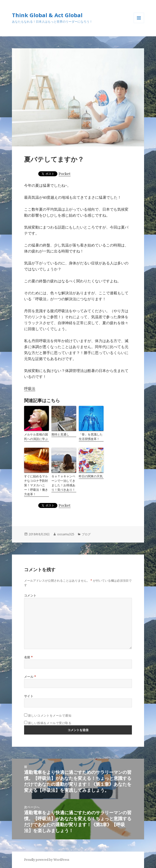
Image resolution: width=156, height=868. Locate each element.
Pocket (65, 174)
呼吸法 (30, 388)
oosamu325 (66, 534)
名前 (29, 657)
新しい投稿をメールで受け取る (50, 723)
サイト (29, 696)
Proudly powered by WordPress (47, 860)
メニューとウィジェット (139, 23)
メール (30, 677)
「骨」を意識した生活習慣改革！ (91, 437)
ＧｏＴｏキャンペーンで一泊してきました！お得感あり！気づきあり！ (63, 483)
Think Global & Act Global (47, 15)
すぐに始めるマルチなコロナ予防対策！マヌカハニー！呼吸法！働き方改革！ (36, 485)
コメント (30, 595)
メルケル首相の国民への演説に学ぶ (36, 437)
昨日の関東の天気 (91, 476)
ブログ (86, 534)
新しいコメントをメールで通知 (50, 715)
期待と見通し (60, 434)
